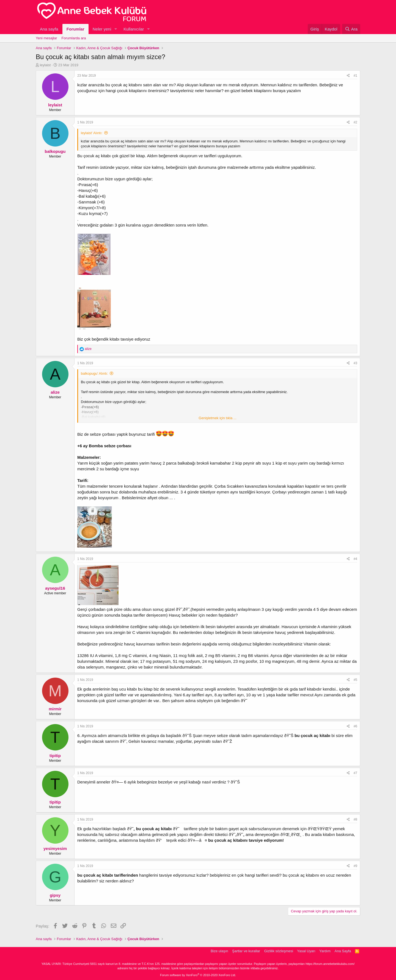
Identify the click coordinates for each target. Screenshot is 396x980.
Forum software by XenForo (198, 975)
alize (55, 392)
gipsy (55, 895)
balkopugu (55, 151)
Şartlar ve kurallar (246, 951)
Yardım (325, 951)
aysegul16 (55, 588)
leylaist (45, 65)
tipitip (55, 756)
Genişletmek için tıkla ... (217, 418)
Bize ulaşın (219, 951)
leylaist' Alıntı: (92, 133)
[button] (116, 29)
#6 (355, 726)
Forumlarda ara (74, 38)
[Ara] (351, 29)
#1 (355, 76)
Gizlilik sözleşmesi (278, 951)
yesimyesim (55, 848)
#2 (355, 122)
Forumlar (75, 29)
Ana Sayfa (343, 951)
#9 (355, 866)
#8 (355, 819)
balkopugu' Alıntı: (94, 373)
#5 (355, 680)
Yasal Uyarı (306, 951)
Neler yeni (102, 29)
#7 (355, 773)
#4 (355, 559)
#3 (355, 363)
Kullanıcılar (134, 29)
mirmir (55, 709)
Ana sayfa (49, 29)
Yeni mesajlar (46, 38)
